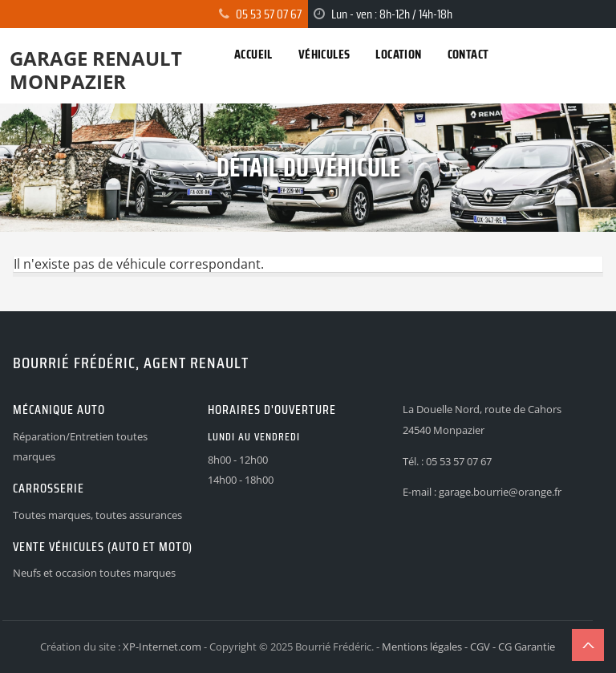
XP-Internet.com (162, 647)
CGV (480, 647)
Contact (468, 54)
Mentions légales (422, 647)
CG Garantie (527, 647)
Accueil (253, 54)
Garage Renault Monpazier (96, 70)
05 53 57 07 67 (269, 14)
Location (398, 54)
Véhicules (324, 54)
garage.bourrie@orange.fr (500, 492)
